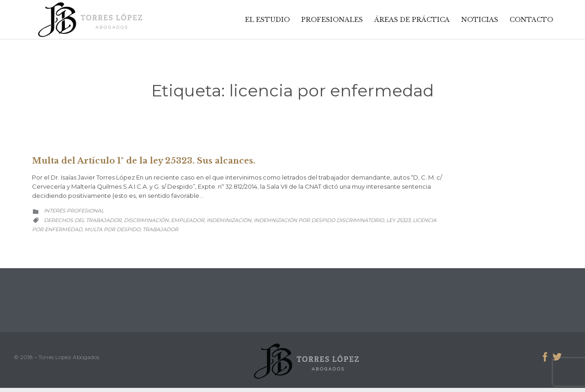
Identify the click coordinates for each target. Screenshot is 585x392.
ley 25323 (398, 220)
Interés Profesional (74, 211)
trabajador (160, 229)
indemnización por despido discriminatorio (319, 220)
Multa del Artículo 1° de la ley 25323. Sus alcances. (144, 161)
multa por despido (112, 229)
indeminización (229, 220)
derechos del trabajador (83, 220)
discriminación (146, 220)
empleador (188, 220)
